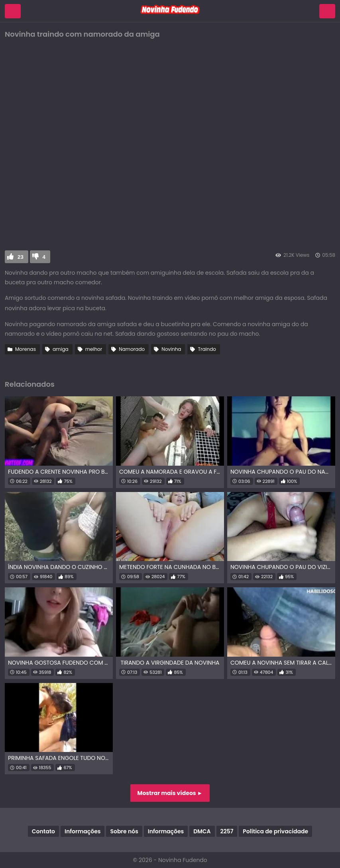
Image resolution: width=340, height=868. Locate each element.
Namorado (132, 349)
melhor (94, 349)
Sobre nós (124, 831)
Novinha (171, 349)
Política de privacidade (275, 831)
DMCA (202, 831)
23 (21, 257)
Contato (43, 831)
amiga (61, 349)
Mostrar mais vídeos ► (170, 793)
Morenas (26, 349)
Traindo (207, 349)
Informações (83, 831)
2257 (227, 831)
